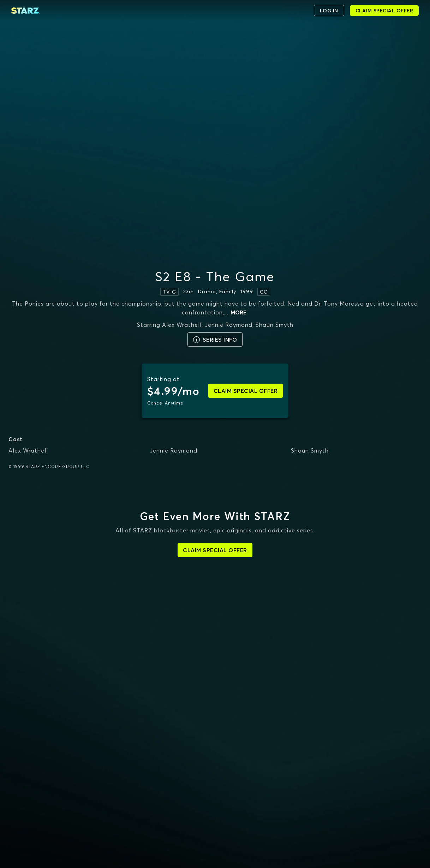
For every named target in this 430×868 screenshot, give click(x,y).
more (238, 312)
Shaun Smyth (310, 450)
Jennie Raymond (174, 450)
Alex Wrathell (28, 450)
